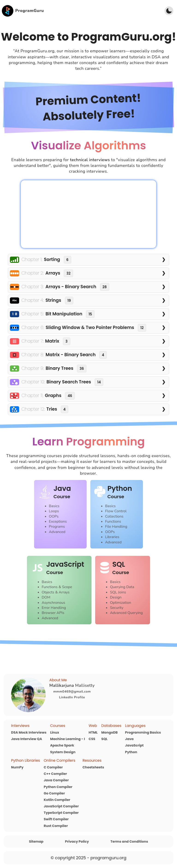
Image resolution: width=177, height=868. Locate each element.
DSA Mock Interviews (29, 732)
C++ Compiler (55, 774)
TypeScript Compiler (61, 813)
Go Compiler (54, 793)
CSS (92, 739)
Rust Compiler (56, 826)
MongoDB (110, 732)
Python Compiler (58, 787)
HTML (93, 732)
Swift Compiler (56, 819)
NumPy (17, 767)
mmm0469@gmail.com (72, 691)
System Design (63, 752)
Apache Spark (62, 745)
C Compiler (53, 767)
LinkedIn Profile (72, 697)
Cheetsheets (93, 767)
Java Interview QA (27, 739)
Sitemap (36, 841)
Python (131, 752)
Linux (55, 732)
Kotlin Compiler (57, 800)
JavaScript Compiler (61, 806)
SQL (105, 739)
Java (129, 739)
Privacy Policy (77, 841)
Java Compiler (56, 780)
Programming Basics (143, 732)
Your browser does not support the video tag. (88, 214)
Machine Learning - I (67, 739)
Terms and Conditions (129, 841)
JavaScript (134, 745)
